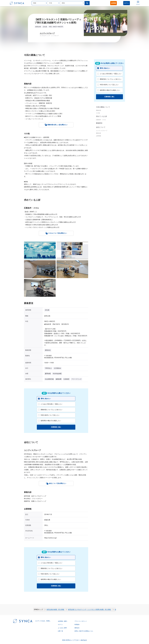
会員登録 (114, 3)
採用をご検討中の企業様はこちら (84, 631)
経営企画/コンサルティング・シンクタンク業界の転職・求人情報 (90, 610)
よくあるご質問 (62, 628)
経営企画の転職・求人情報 (56, 610)
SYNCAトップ (38, 610)
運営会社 (77, 628)
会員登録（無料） (63, 621)
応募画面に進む (56, 427)
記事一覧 (60, 631)
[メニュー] (137, 3)
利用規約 (77, 625)
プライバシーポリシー (81, 621)
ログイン (127, 3)
